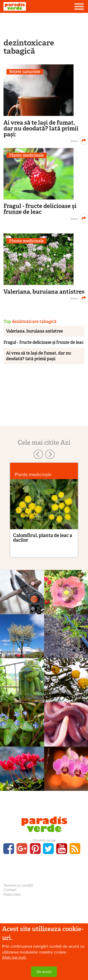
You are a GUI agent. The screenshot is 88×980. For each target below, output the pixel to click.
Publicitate (12, 895)
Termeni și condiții (18, 885)
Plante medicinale (26, 155)
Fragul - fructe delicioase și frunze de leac (40, 209)
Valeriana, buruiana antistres (44, 292)
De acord (44, 972)
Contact (10, 890)
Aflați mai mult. (14, 958)
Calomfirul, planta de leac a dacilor (43, 538)
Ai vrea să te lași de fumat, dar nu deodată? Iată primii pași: (41, 128)
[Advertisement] (44, 25)
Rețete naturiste (25, 72)
